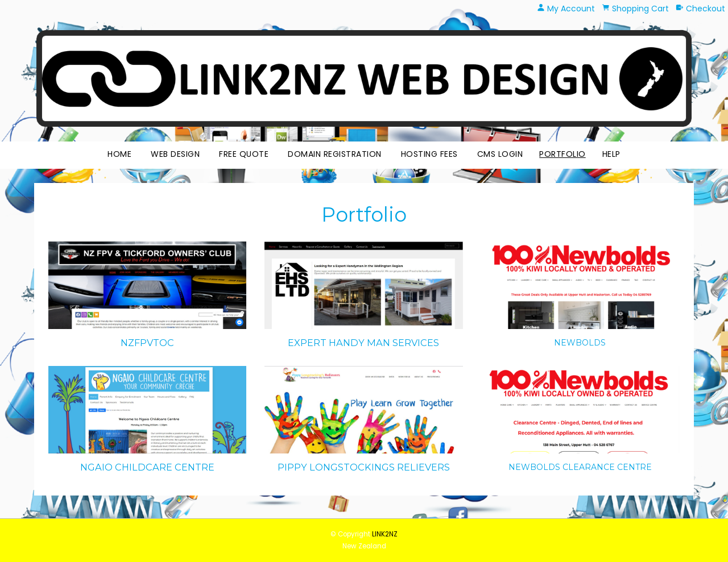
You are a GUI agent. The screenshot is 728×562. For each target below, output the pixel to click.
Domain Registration (335, 154)
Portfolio (562, 154)
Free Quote (244, 154)
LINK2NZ (385, 534)
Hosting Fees (429, 154)
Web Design (175, 154)
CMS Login (500, 154)
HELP (611, 154)
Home (119, 154)
